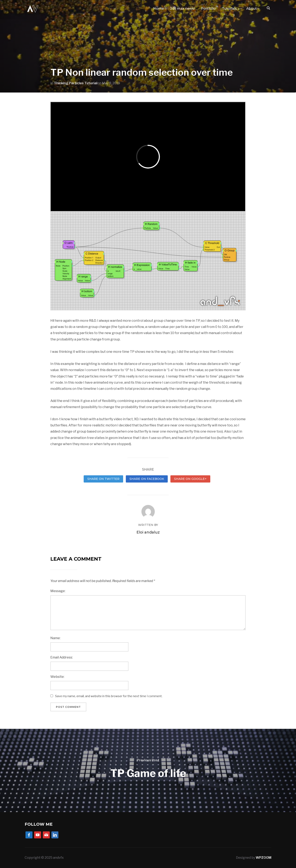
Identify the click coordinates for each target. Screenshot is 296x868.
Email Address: (62, 657)
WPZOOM (264, 858)
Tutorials (229, 9)
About (251, 9)
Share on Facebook (147, 479)
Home (159, 9)
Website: (57, 677)
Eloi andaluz (148, 532)
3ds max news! (182, 9)
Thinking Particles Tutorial (76, 83)
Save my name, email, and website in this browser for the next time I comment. (109, 696)
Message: (58, 591)
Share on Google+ (190, 479)
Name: (55, 638)
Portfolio (208, 9)
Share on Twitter (103, 479)
